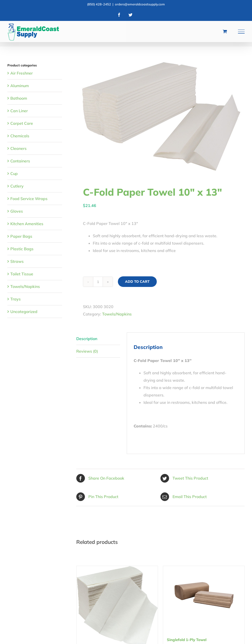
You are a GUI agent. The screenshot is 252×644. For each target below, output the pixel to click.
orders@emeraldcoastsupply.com (140, 4)
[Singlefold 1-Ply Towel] (204, 597)
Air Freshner (22, 73)
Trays (16, 299)
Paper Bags (21, 236)
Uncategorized (24, 312)
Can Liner (19, 111)
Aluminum (20, 86)
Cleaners (18, 148)
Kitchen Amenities (27, 224)
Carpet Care (22, 123)
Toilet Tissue (22, 274)
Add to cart (137, 282)
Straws (17, 261)
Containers (20, 161)
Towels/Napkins (117, 314)
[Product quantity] (98, 282)
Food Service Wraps (29, 199)
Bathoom (19, 98)
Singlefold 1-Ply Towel (187, 640)
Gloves (17, 211)
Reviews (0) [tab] (87, 351)
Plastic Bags (22, 249)
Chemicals (20, 136)
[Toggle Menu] (241, 31)
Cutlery (17, 186)
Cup (14, 173)
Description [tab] (87, 339)
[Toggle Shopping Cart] (225, 31)
